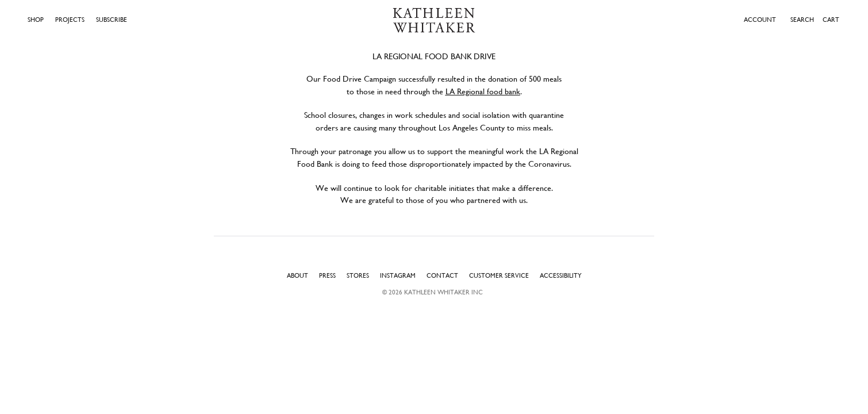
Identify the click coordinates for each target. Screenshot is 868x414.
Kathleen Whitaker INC (443, 292)
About (297, 275)
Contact (442, 275)
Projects (70, 20)
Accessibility (561, 275)
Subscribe (112, 20)
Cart (831, 20)
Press (327, 275)
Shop (36, 20)
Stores (358, 275)
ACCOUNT (760, 20)
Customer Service (499, 275)
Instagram (398, 275)
